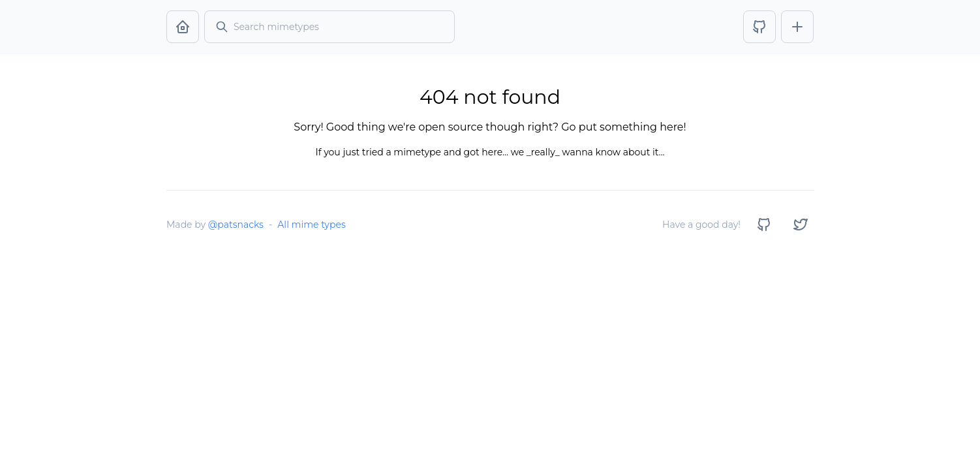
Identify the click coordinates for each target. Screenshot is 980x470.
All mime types (311, 225)
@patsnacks (236, 225)
